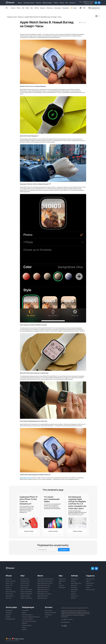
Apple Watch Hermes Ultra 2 (45, 581)
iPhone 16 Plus (10, 596)
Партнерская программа (29, 621)
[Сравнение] (81, 8)
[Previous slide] (14, 521)
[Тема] (98, 16)
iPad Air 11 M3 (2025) (26, 590)
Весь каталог (49, 610)
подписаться (64, 550)
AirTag (88, 587)
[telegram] (96, 3)
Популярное (66, 8)
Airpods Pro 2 (75, 585)
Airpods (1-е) (75, 596)
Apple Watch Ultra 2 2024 (44, 594)
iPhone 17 (8, 587)
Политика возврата (27, 615)
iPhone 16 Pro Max (11, 592)
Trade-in (56, 3)
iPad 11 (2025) (24, 587)
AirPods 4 (74, 581)
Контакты (72, 3)
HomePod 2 (89, 585)
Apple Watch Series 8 (26, 478)
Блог (67, 3)
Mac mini (61, 585)
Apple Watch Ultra (42, 598)
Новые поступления (50, 613)
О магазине (25, 610)
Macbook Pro (62, 579)
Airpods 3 (74, 592)
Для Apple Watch (10, 619)
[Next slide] (92, 521)
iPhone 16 (8, 598)
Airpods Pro (74, 587)
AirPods (37, 8)
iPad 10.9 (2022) (25, 585)
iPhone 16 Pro (9, 594)
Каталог (13, 8)
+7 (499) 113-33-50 (86, 2)
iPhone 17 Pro (9, 583)
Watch (27, 8)
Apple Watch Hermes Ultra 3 (45, 583)
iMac (60, 583)
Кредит (20, 3)
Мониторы (50, 8)
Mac (32, 8)
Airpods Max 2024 (76, 583)
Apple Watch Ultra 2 (43, 592)
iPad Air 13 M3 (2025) (26, 594)
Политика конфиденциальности (31, 617)
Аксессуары (57, 8)
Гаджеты (43, 8)
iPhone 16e (9, 590)
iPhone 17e (9, 579)
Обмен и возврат (47, 3)
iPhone (19, 8)
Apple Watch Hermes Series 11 (46, 579)
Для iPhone (9, 613)
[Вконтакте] (99, 3)
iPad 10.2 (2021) (25, 583)
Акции (74, 8)
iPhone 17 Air (9, 585)
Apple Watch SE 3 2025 (44, 585)
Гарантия (38, 3)
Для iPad (8, 615)
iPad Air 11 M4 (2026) (26, 592)
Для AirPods (9, 610)
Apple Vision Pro (90, 579)
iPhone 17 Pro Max (11, 581)
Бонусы (62, 3)
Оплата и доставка (27, 619)
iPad (23, 8)
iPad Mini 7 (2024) (25, 596)
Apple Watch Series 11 (43, 590)
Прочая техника (91, 590)
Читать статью (29, 531)
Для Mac (8, 617)
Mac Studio (62, 587)
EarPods (73, 598)
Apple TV (89, 581)
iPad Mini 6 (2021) (25, 581)
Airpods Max (74, 590)
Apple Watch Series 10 (43, 587)
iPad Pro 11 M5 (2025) (26, 598)
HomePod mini (90, 583)
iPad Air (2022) (25, 579)
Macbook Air (62, 581)
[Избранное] (84, 8)
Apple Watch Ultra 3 (43, 596)
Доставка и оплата (29, 3)
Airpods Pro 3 (75, 579)
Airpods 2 (74, 594)
